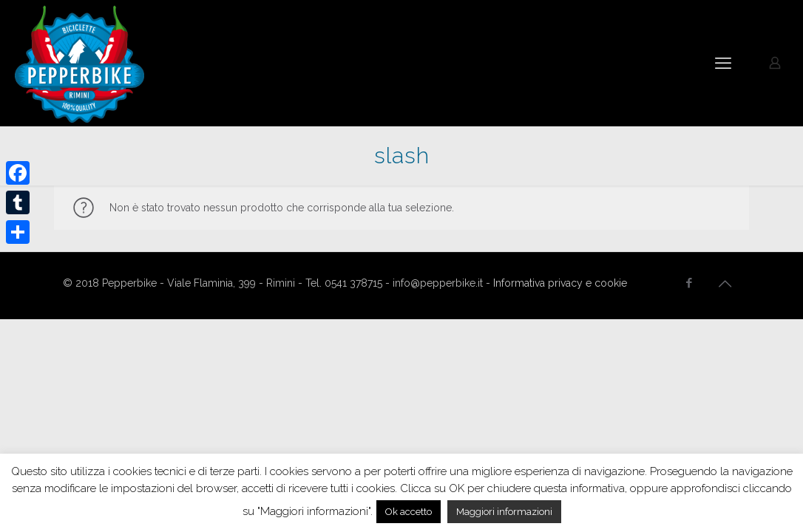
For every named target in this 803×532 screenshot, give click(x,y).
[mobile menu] (723, 63)
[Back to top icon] (725, 284)
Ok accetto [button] (409, 512)
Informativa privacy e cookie (560, 283)
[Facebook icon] (689, 283)
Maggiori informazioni (504, 512)
